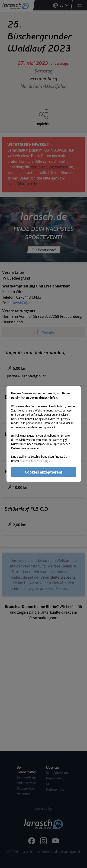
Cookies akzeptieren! (43, 472)
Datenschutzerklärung (35, 461)
